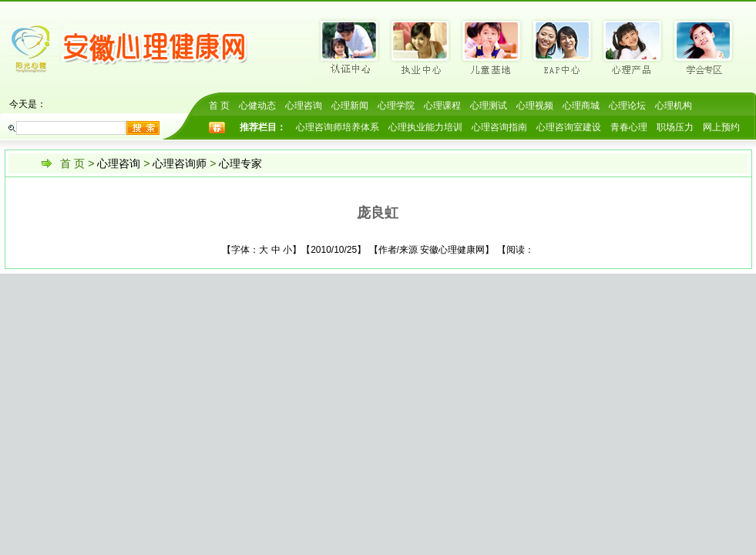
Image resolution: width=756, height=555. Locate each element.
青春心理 (629, 127)
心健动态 (257, 106)
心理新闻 (350, 106)
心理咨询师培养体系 (338, 127)
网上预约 (721, 127)
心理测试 (489, 106)
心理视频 (535, 106)
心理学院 (396, 106)
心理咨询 (304, 106)
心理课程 (442, 106)
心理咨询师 (180, 163)
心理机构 (674, 106)
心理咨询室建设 (569, 127)
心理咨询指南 (499, 127)
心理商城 (581, 106)
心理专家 (240, 163)
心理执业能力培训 (425, 127)
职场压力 (675, 127)
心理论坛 (627, 106)
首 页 (219, 106)
